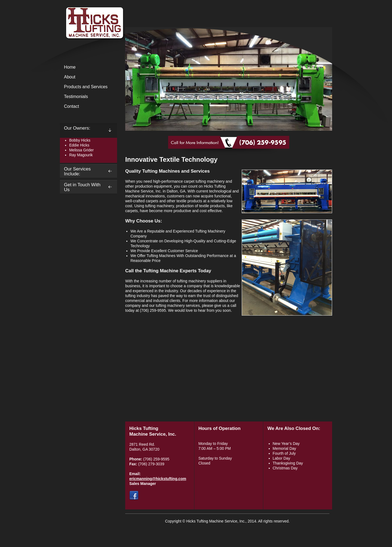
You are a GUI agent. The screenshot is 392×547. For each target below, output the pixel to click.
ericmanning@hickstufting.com (158, 479)
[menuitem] (88, 68)
